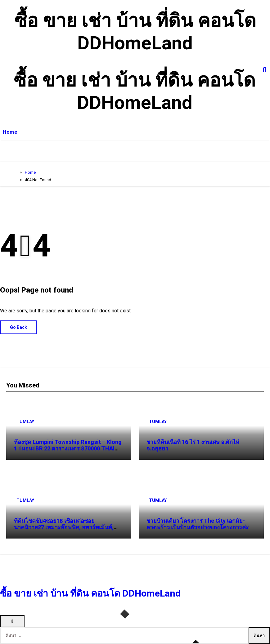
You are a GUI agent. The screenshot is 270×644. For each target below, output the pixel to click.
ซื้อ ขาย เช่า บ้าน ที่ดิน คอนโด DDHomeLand (135, 32)
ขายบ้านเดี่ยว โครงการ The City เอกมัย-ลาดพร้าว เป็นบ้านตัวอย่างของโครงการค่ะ (198, 524)
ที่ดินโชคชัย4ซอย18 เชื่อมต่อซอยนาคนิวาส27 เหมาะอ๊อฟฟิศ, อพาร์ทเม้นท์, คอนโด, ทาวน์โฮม (64, 527)
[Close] (12, 621)
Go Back (18, 327)
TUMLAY (25, 422)
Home (10, 132)
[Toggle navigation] (5, 92)
